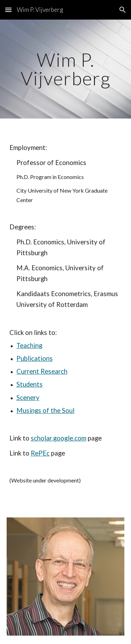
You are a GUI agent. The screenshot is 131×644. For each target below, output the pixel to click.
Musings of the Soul (45, 410)
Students (30, 384)
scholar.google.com (59, 438)
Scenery (28, 398)
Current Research (42, 371)
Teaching (29, 345)
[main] (66, 69)
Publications (35, 358)
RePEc (40, 453)
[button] (8, 10)
